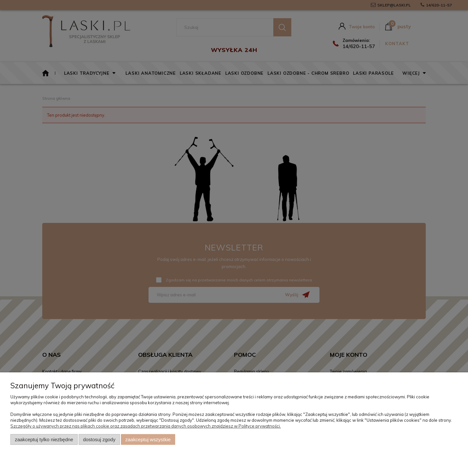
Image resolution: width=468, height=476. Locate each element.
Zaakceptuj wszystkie (148, 439)
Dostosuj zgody (99, 439)
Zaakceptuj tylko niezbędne (44, 439)
